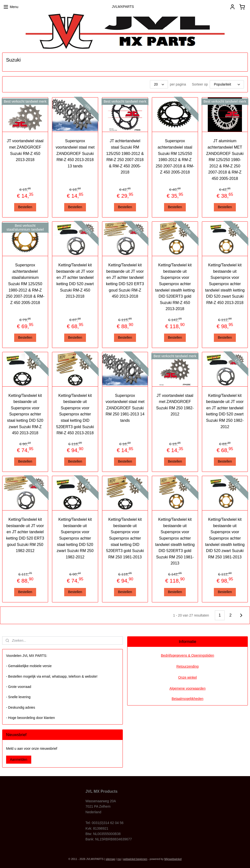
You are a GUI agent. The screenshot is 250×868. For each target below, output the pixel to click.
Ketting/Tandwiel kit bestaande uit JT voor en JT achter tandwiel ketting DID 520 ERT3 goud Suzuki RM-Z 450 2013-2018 (125, 281)
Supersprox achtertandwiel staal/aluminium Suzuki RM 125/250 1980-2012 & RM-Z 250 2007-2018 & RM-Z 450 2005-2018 (25, 284)
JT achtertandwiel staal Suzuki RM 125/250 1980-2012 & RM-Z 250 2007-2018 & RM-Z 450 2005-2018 (125, 157)
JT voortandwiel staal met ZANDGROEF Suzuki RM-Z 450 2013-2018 (25, 150)
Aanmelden (19, 759)
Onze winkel (187, 677)
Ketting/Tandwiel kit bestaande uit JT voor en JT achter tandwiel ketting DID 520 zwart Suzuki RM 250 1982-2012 (225, 411)
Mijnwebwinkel (173, 859)
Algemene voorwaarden (187, 688)
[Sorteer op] (227, 84)
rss (119, 859)
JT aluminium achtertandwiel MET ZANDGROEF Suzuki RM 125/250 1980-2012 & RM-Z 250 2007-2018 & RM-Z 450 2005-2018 (225, 160)
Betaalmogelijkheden (187, 699)
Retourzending (187, 666)
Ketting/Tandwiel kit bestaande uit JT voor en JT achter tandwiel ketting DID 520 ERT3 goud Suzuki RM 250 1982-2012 (25, 535)
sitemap (110, 859)
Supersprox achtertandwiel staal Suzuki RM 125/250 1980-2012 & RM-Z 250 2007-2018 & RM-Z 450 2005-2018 (175, 157)
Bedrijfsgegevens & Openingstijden (187, 655)
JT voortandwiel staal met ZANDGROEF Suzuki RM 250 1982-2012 (175, 405)
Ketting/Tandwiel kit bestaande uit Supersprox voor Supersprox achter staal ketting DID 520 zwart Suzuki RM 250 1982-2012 (75, 538)
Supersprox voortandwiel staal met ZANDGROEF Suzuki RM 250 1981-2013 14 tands (125, 408)
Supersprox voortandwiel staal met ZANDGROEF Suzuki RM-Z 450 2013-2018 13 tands (75, 153)
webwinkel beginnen (135, 859)
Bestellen (25, 207)
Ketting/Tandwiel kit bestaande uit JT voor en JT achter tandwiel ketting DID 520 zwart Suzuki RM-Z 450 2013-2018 (75, 281)
